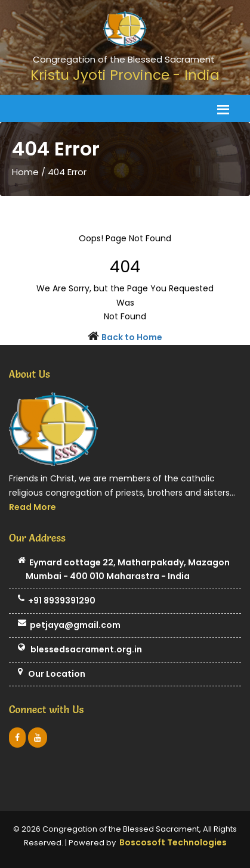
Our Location (52, 674)
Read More (33, 507)
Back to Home (132, 337)
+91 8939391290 (57, 601)
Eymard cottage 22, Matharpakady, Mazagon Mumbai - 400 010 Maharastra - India (124, 570)
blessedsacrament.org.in (80, 650)
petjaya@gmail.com (69, 626)
